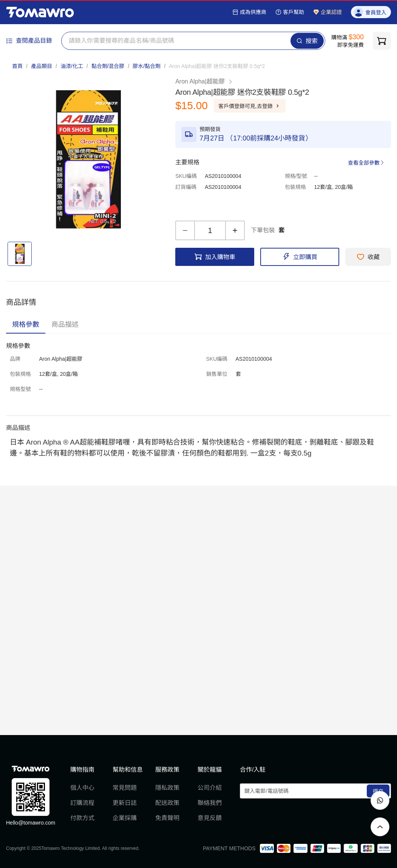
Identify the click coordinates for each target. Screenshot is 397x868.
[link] (217, 66)
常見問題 (125, 788)
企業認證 (327, 12)
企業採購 (125, 818)
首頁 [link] (17, 66)
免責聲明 (167, 818)
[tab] (26, 324)
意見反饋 (210, 818)
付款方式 (82, 818)
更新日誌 (125, 803)
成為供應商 (249, 12)
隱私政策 (167, 788)
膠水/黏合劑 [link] (147, 66)
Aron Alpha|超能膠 (204, 81)
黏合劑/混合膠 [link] (108, 66)
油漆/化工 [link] (72, 66)
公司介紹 (210, 788)
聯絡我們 (210, 803)
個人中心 (82, 788)
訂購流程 (82, 803)
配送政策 (167, 803)
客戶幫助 (290, 12)
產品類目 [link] (42, 66)
